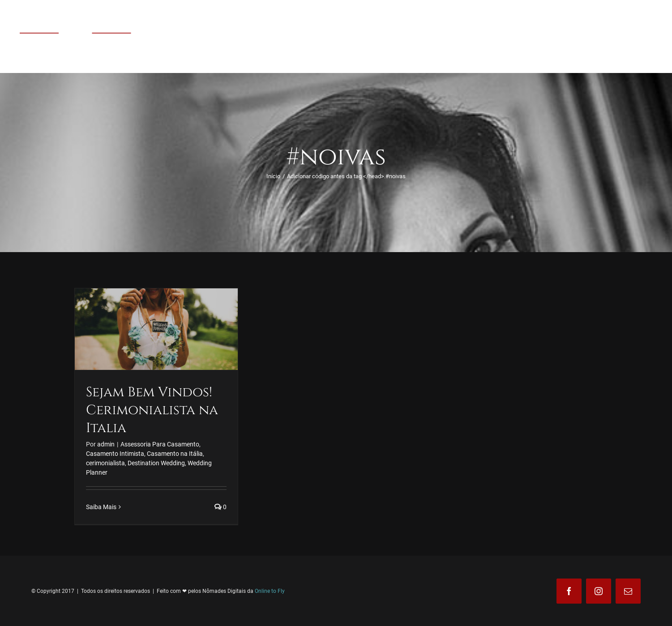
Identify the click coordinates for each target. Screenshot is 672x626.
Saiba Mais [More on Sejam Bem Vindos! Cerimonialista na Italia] (101, 507)
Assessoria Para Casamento (160, 444)
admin (106, 444)
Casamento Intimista (115, 454)
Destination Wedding (156, 463)
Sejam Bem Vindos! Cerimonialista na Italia (152, 410)
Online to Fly (270, 591)
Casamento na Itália (175, 454)
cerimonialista (105, 463)
